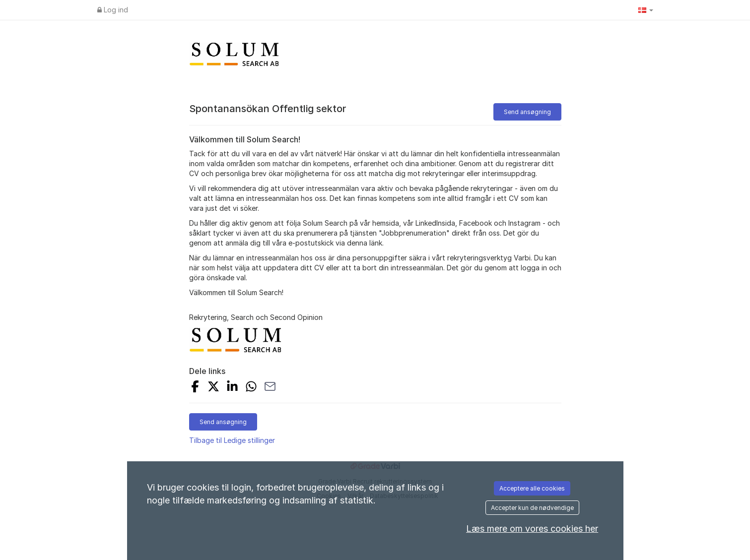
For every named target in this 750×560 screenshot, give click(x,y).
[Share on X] (213, 388)
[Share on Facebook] (195, 388)
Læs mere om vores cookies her (532, 529)
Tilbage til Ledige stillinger (232, 440)
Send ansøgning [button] (527, 112)
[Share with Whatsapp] (251, 388)
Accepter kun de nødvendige (532, 508)
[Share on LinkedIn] (232, 388)
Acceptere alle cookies (532, 488)
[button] (646, 10)
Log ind (113, 10)
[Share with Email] (270, 388)
